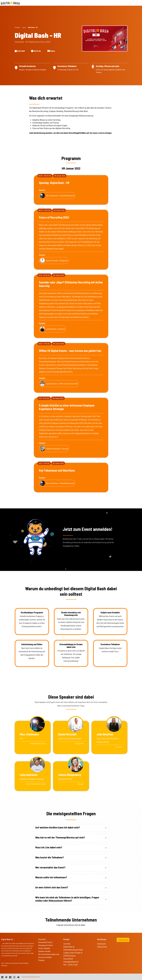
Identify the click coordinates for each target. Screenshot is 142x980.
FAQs (111, 3)
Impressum (101, 944)
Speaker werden (44, 951)
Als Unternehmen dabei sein (49, 954)
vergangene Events (93, 3)
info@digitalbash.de (71, 962)
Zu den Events (123, 940)
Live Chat (67, 944)
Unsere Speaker (44, 948)
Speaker (105, 3)
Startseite (73, 3)
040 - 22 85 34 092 (70, 965)
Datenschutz (102, 947)
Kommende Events (45, 942)
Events (82, 3)
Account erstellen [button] (45, 957)
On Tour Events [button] (120, 3)
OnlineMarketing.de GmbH (10, 956)
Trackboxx (7, 963)
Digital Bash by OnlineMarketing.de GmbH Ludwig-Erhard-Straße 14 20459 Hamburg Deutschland (73, 953)
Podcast (41, 960)
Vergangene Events (46, 945)
